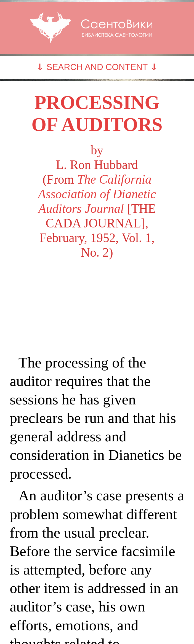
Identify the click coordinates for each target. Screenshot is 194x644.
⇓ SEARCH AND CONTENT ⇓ (97, 67)
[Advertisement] (97, 307)
